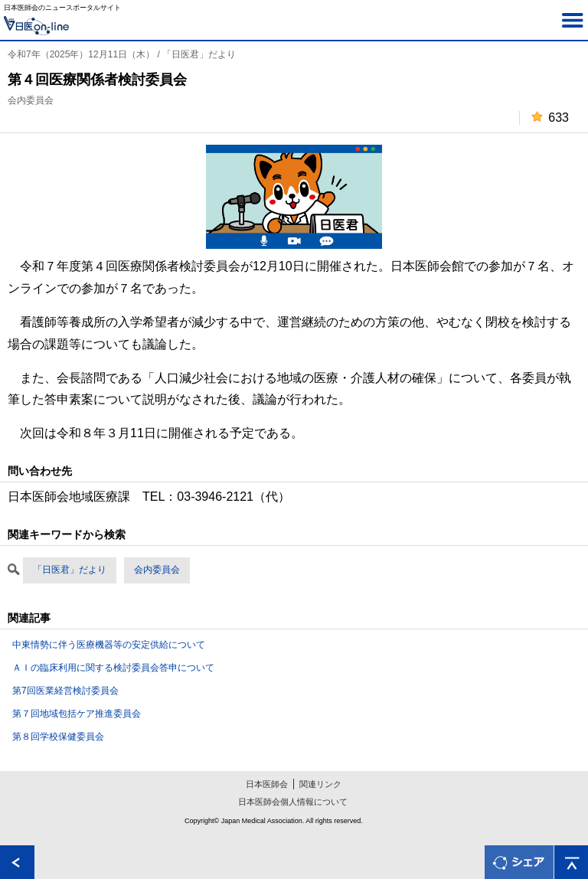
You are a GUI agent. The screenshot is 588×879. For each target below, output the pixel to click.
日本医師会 (267, 784)
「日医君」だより (70, 570)
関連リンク (320, 784)
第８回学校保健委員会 (58, 737)
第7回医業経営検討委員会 (65, 691)
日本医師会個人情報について (293, 802)
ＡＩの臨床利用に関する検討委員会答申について (113, 668)
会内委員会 (157, 570)
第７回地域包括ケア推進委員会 (77, 714)
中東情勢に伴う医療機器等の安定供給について (109, 645)
